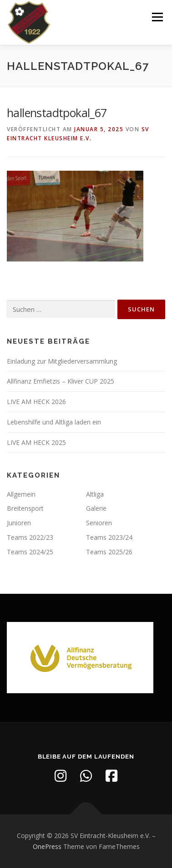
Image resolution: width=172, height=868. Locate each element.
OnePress (47, 846)
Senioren (99, 523)
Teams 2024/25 (30, 552)
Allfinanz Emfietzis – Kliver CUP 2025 (61, 381)
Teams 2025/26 (109, 552)
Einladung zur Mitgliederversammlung (62, 361)
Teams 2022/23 (30, 537)
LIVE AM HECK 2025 (36, 442)
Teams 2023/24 (109, 537)
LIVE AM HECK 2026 (36, 402)
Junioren (19, 523)
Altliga (95, 494)
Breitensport (25, 508)
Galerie (96, 508)
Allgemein (21, 494)
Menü (157, 17)
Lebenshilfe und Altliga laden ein (54, 422)
